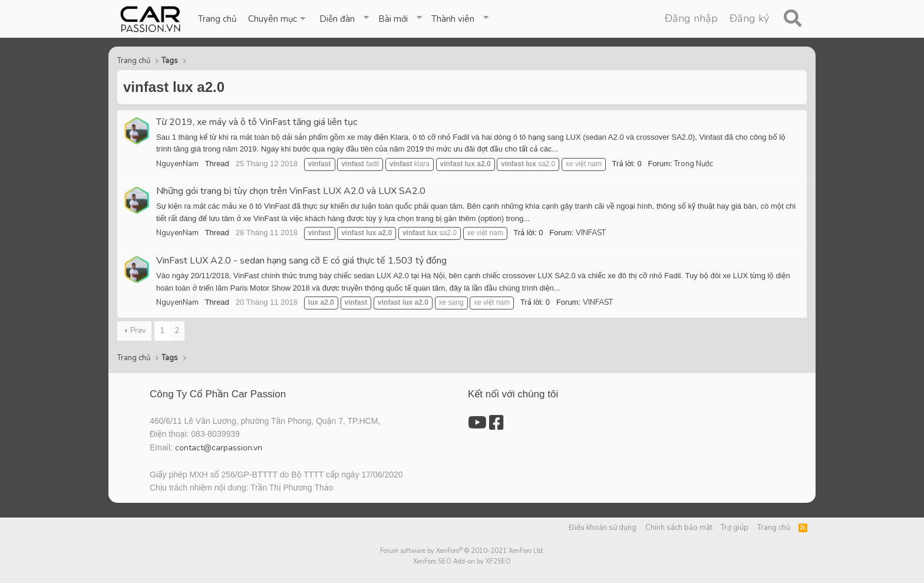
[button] (278, 19)
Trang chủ (217, 19)
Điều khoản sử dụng (603, 528)
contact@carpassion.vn (219, 448)
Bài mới (393, 19)
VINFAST (591, 233)
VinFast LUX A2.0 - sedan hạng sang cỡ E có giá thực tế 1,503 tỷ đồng (301, 261)
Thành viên (453, 19)
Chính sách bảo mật (679, 528)
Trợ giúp (735, 528)
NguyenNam (177, 164)
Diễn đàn (337, 19)
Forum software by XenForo (462, 551)
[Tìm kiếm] (792, 19)
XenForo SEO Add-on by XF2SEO (462, 561)
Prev (138, 331)
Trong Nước (694, 164)
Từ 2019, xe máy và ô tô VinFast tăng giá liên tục (257, 122)
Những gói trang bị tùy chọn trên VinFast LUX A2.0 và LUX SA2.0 (291, 191)
